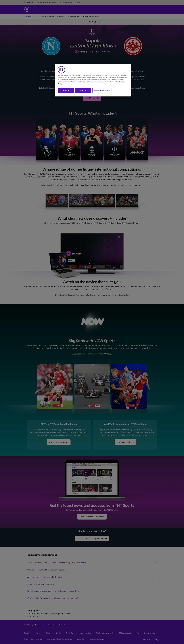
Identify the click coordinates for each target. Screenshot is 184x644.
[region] (93, 80)
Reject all (83, 90)
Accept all (66, 90)
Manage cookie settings (102, 90)
